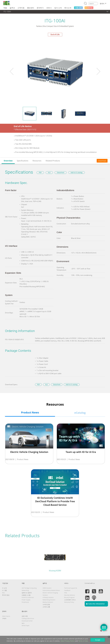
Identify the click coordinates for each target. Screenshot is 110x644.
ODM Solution (47, 588)
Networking (25, 590)
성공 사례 (25, 616)
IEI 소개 (4, 588)
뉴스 (23, 623)
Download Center (27, 621)
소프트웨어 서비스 (70, 600)
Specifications (23, 161)
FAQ (66, 593)
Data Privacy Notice (68, 641)
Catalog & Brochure (28, 618)
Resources (37, 161)
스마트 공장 (46, 604)
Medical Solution (48, 602)
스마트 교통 (46, 607)
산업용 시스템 (26, 595)
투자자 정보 (6, 595)
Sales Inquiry (6, 616)
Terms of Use (83, 641)
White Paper (26, 626)
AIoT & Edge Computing (29, 588)
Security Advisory (70, 595)
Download (102, 161)
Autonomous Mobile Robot (51, 590)
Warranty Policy (69, 602)
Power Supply (26, 600)
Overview (8, 161)
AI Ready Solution (48, 597)
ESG (3, 593)
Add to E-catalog (77, 173)
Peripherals (25, 602)
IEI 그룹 (4, 590)
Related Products (53, 161)
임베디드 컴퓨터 (27, 593)
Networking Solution (49, 600)
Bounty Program (69, 597)
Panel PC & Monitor (28, 597)
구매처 (4, 618)
